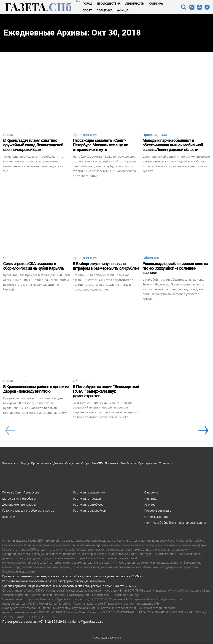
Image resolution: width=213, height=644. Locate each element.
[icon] (183, 8)
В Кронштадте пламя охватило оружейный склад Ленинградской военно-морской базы (33, 145)
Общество (151, 258)
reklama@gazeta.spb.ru (86, 622)
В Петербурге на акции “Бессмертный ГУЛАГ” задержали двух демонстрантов (106, 391)
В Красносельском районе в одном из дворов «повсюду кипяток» (36, 389)
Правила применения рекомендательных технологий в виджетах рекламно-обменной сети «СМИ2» (69, 586)
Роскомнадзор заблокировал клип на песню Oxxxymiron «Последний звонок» (175, 268)
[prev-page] (10, 431)
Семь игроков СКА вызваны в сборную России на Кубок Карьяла (33, 266)
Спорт (8, 258)
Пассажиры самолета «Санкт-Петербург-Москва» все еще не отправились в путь (100, 145)
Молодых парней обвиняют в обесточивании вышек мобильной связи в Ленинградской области (173, 145)
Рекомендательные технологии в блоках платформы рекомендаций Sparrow (54, 581)
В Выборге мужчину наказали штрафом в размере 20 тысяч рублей (106, 266)
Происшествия (16, 135)
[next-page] (203, 431)
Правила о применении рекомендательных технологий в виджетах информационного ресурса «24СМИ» (73, 577)
